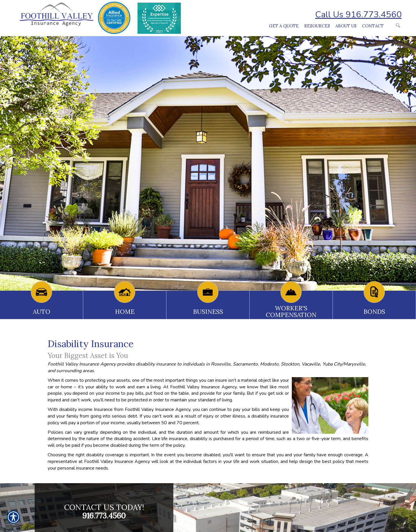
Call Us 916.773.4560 (358, 15)
